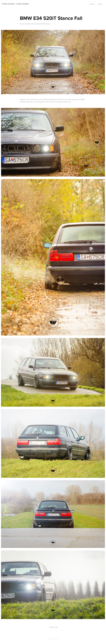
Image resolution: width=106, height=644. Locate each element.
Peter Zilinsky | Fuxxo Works (15, 4)
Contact (100, 4)
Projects (92, 4)
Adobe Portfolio (56, 639)
